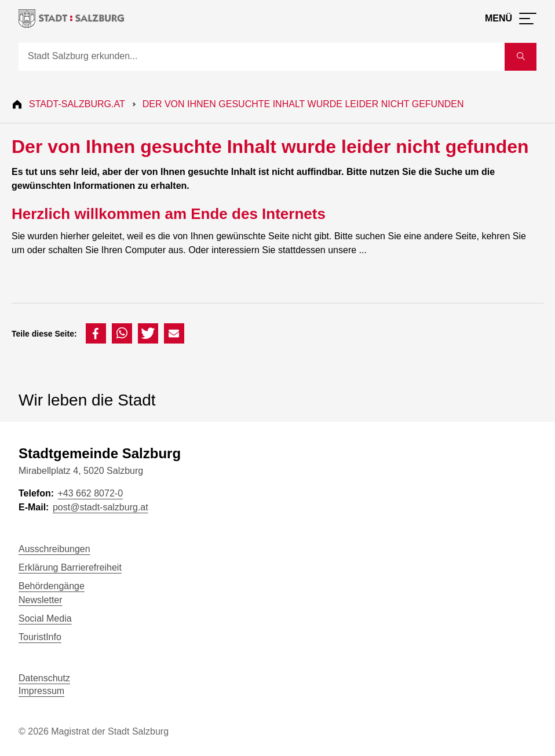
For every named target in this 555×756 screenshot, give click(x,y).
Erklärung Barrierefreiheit (70, 567)
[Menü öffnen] (511, 19)
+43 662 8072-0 (90, 493)
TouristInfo (40, 637)
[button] (96, 333)
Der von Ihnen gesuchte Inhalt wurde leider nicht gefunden (303, 104)
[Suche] (262, 57)
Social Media (45, 618)
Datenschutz (44, 678)
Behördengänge (52, 586)
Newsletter (41, 600)
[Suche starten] (521, 57)
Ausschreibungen (54, 549)
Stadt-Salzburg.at (77, 104)
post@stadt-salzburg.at (101, 507)
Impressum (41, 691)
